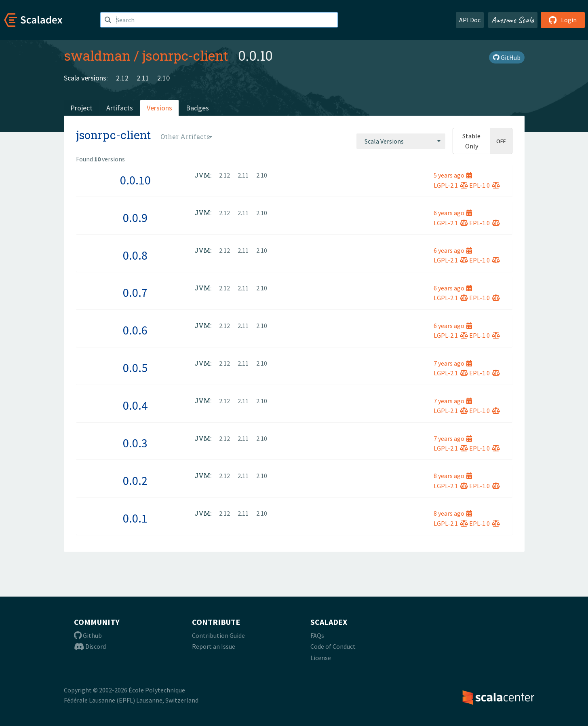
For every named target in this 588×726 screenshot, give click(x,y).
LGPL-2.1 (451, 185)
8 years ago (453, 476)
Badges (197, 108)
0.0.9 (135, 218)
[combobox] (401, 141)
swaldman (97, 55)
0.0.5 (135, 368)
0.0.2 (135, 480)
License (321, 658)
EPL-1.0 (485, 185)
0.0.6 (135, 330)
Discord (90, 646)
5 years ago (453, 175)
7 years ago (453, 363)
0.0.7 (135, 292)
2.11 (143, 78)
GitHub (507, 57)
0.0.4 (135, 405)
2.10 (163, 78)
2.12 (122, 78)
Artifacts (120, 108)
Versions (159, 108)
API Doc (470, 20)
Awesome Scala (513, 20)
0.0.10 (135, 180)
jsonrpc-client (185, 55)
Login (563, 20)
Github (88, 635)
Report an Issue (214, 646)
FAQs (317, 635)
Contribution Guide (218, 635)
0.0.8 (135, 255)
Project (81, 108)
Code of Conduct (333, 646)
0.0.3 (135, 443)
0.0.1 (135, 518)
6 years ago (453, 213)
